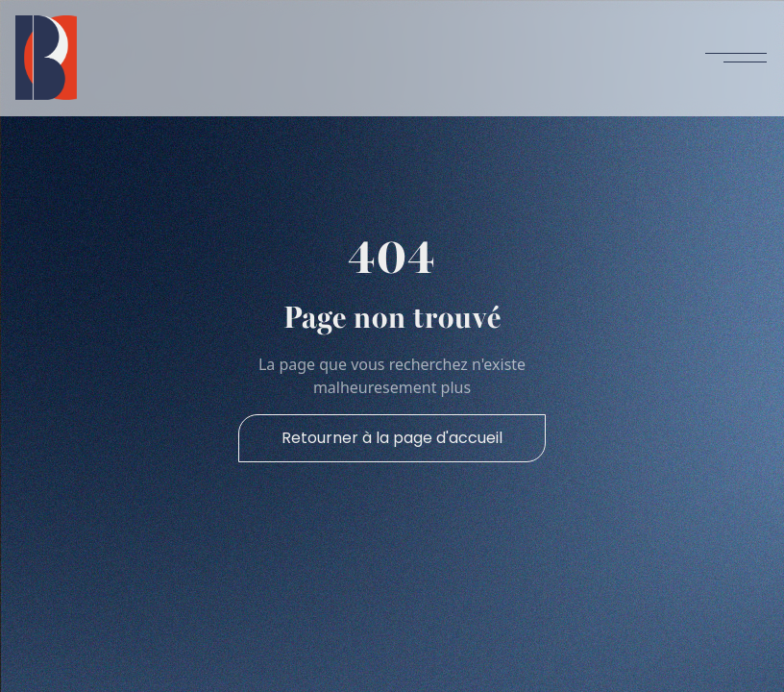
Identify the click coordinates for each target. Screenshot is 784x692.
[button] (736, 58)
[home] (46, 58)
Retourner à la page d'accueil (392, 438)
